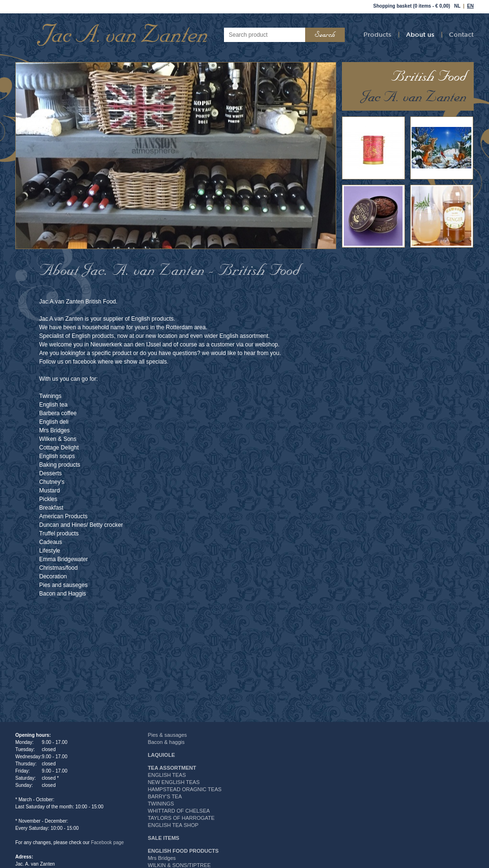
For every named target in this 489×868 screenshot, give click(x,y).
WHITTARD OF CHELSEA (179, 811)
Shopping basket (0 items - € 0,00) (412, 6)
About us (420, 34)
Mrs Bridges (162, 858)
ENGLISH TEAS (167, 775)
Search (325, 35)
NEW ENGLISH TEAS (174, 782)
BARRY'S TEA (165, 796)
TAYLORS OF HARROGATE (181, 818)
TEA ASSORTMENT (172, 768)
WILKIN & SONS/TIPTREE (179, 865)
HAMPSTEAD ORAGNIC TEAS (184, 789)
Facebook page (107, 842)
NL (457, 6)
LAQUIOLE (161, 755)
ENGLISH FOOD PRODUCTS (183, 851)
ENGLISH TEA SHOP (173, 825)
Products (377, 34)
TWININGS (161, 804)
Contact (461, 34)
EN (470, 6)
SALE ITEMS (163, 838)
